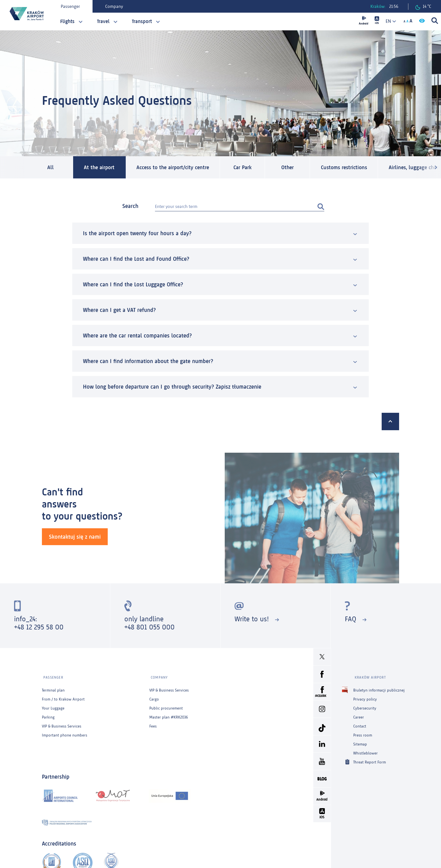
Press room (363, 733)
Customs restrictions (355, 167)
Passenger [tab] (71, 6)
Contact (360, 724)
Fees (153, 724)
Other (297, 167)
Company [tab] (115, 6)
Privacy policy (365, 697)
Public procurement (166, 706)
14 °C (423, 7)
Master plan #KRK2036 (169, 715)
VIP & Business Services (62, 724)
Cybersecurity (365, 706)
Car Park (252, 167)
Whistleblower (365, 751)
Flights (67, 21)
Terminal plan (53, 688)
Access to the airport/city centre (179, 167)
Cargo (154, 697)
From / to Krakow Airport (63, 697)
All (50, 167)
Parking (48, 715)
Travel (103, 21)
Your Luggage (53, 706)
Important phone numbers (65, 733)
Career (359, 715)
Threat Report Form (370, 760)
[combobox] (389, 21)
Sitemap (360, 742)
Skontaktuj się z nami (75, 537)
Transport (142, 21)
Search (130, 206)
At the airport (101, 167)
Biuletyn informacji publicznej (379, 688)
